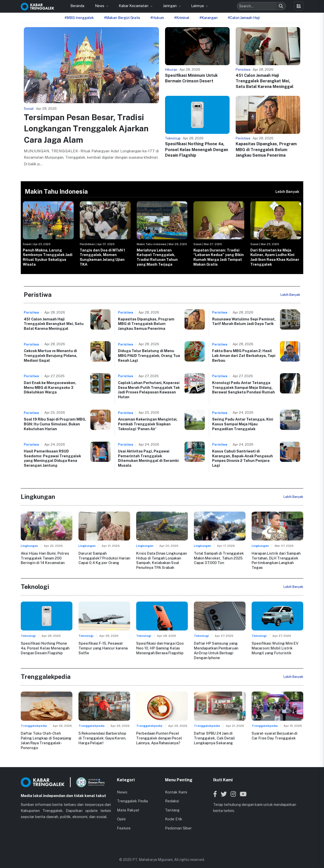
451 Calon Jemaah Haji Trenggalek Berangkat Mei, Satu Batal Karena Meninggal (265, 81)
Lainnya (198, 6)
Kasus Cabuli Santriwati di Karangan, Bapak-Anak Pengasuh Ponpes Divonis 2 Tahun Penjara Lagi (242, 458)
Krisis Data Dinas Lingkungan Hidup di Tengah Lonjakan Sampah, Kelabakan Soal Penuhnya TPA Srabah (161, 560)
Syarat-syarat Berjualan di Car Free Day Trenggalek (274, 735)
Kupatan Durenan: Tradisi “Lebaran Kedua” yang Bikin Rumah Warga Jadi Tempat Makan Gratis (219, 257)
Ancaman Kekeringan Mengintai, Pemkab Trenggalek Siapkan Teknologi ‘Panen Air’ (148, 424)
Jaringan (170, 6)
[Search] (281, 6)
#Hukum (157, 18)
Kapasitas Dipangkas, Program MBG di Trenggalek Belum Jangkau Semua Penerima (266, 150)
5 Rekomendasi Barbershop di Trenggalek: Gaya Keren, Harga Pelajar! (102, 738)
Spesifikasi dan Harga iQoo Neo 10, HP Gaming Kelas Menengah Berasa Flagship (160, 648)
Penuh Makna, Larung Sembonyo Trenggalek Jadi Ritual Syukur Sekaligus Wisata (48, 257)
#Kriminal (182, 18)
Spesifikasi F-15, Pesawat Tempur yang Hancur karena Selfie (103, 648)
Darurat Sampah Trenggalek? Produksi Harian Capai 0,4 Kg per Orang (104, 558)
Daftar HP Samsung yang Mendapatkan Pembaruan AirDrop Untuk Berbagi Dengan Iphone (216, 650)
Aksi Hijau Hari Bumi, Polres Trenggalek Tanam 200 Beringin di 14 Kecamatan (45, 558)
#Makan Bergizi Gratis (122, 18)
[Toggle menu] (299, 6)
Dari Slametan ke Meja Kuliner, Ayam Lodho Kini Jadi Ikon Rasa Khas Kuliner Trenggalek (275, 257)
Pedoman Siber (178, 823)
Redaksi (172, 796)
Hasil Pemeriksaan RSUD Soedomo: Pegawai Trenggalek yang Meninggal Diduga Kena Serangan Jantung (52, 458)
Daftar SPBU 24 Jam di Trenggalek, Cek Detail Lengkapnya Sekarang (214, 738)
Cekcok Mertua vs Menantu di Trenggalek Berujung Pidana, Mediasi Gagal (50, 355)
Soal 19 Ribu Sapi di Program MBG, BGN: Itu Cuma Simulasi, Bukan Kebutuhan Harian (55, 424)
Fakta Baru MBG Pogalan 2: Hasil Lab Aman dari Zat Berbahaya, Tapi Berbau (244, 355)
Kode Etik (174, 814)
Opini (121, 814)
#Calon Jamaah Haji (244, 18)
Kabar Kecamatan (134, 6)
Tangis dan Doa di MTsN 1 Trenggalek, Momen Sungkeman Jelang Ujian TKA (102, 257)
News (100, 6)
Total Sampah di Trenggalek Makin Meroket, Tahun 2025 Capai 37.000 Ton (219, 558)
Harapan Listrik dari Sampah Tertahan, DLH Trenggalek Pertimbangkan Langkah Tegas (276, 560)
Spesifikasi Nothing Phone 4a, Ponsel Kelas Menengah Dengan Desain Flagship (197, 150)
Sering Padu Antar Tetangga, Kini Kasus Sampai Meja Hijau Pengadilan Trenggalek (243, 424)
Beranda (77, 6)
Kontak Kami (176, 787)
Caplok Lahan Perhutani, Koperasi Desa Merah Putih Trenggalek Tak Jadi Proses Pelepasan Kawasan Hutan (149, 390)
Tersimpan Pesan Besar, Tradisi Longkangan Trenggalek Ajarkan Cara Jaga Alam (86, 129)
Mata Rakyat (128, 805)
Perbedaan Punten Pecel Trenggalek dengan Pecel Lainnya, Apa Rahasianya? (159, 738)
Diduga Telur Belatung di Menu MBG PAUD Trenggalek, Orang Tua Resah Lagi (149, 355)
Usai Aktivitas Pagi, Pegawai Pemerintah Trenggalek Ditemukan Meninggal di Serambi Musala (148, 458)
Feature (124, 823)
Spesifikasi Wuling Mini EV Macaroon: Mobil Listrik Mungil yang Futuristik (275, 648)
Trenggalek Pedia (132, 796)
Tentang (172, 805)
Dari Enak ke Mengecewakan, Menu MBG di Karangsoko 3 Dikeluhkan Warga (50, 387)
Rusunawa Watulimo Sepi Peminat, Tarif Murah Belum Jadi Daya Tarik (244, 321)
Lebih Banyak (287, 192)
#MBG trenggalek (79, 18)
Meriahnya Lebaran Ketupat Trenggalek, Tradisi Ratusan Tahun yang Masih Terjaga (157, 257)
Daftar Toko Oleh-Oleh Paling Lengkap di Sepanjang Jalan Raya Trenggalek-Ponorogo (46, 738)
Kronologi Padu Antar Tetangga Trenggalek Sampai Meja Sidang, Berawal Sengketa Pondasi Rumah (244, 387)
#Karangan (209, 18)
